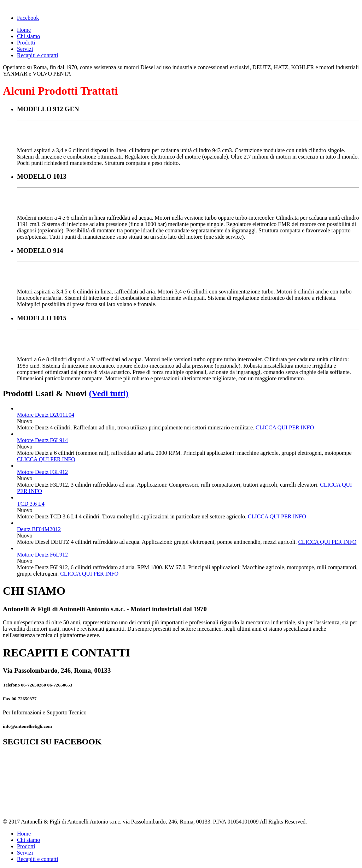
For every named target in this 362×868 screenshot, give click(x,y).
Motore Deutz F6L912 (42, 555)
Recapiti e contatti (37, 55)
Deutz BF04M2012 (39, 529)
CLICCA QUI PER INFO (285, 427)
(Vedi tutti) (109, 393)
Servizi (25, 49)
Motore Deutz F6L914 (42, 440)
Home (24, 30)
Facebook (28, 18)
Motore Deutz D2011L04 (46, 415)
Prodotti (26, 43)
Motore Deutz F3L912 (42, 472)
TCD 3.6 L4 (31, 504)
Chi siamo (28, 36)
